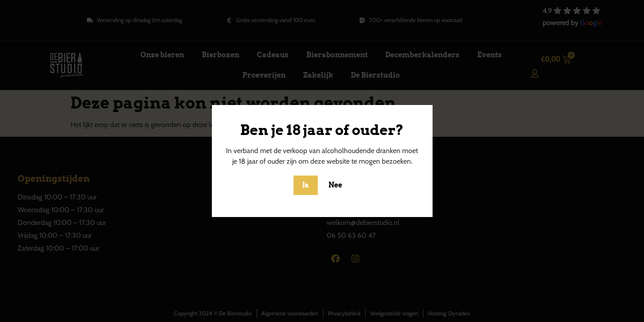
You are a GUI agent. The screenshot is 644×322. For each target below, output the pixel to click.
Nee (335, 185)
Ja (306, 185)
